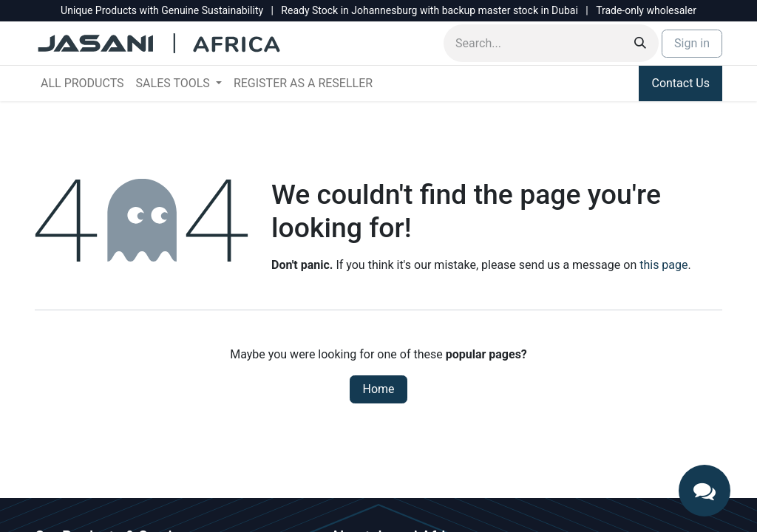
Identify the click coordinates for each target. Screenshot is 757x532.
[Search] (640, 43)
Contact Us (680, 83)
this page (663, 265)
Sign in (692, 43)
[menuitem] (82, 83)
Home (378, 389)
